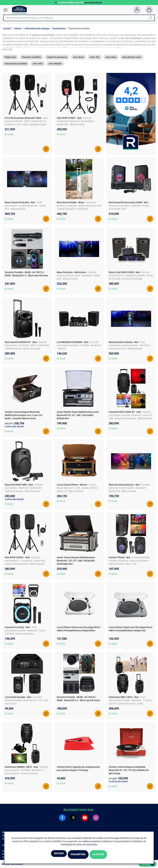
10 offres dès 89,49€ (118, 783)
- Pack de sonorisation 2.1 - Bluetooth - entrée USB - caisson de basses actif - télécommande (25, 563)
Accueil (7, 28)
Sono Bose (79, 59)
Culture (18, 28)
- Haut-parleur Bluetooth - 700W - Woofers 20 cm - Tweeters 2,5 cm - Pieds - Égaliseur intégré (27, 123)
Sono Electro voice (132, 59)
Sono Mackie (55, 65)
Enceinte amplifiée (32, 59)
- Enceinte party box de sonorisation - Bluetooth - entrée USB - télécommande (129, 490)
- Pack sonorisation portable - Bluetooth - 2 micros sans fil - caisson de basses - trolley (130, 702)
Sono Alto (38, 65)
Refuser (51, 855)
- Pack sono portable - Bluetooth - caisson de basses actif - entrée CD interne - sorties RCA (79, 208)
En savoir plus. (90, 845)
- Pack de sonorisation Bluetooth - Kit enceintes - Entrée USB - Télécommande (76, 123)
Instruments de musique (37, 28)
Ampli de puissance (57, 59)
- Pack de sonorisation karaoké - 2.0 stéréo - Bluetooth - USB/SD (79, 347)
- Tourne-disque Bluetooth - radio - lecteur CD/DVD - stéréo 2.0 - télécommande (78, 490)
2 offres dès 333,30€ (14, 428)
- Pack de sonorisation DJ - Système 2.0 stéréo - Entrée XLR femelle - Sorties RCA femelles (131, 277)
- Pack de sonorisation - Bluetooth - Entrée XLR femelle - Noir (129, 208)
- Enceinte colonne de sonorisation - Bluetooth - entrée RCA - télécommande (78, 277)
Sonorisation (59, 28)
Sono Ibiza (111, 59)
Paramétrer (78, 855)
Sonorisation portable (16, 65)
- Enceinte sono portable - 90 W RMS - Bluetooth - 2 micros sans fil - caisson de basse (26, 772)
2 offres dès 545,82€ (14, 501)
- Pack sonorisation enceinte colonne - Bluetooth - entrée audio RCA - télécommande (130, 347)
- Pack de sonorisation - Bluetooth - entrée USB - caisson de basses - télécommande (24, 490)
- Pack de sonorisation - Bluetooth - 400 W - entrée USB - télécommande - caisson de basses (27, 347)
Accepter (106, 855)
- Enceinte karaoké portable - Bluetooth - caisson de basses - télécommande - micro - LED (129, 563)
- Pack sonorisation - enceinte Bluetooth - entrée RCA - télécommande (25, 208)
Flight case (10, 59)
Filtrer (148, 864)
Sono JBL (95, 59)
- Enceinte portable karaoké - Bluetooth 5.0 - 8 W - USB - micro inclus (27, 702)
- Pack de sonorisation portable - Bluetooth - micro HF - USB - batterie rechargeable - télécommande (131, 417)
